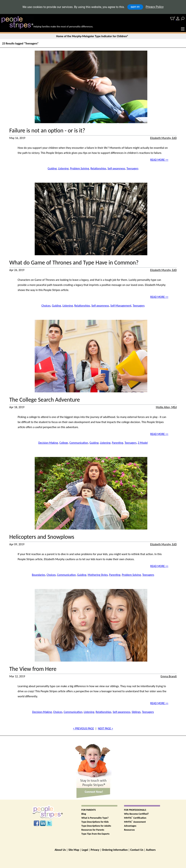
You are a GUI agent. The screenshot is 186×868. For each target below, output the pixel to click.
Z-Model (143, 443)
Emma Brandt (169, 676)
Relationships (98, 168)
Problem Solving (80, 168)
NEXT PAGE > (106, 728)
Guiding (52, 168)
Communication (79, 443)
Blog (84, 814)
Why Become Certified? (136, 814)
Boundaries (39, 575)
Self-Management (121, 306)
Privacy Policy (155, 7)
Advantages (130, 826)
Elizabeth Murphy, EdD (163, 138)
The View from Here (33, 669)
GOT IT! (135, 7)
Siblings (136, 712)
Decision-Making (48, 443)
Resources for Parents (93, 830)
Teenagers (133, 168)
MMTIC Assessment (135, 822)
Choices (46, 306)
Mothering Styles (98, 575)
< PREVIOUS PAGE (83, 728)
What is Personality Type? (95, 818)
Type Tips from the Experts (95, 834)
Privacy (95, 850)
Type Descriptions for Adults (96, 826)
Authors (151, 850)
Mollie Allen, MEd (166, 407)
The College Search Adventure (45, 400)
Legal (85, 850)
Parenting (118, 443)
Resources (129, 830)
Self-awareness (116, 168)
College (64, 443)
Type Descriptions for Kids (95, 822)
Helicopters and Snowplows (42, 537)
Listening (63, 168)
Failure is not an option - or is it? (47, 131)
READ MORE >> (159, 160)
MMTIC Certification (135, 818)
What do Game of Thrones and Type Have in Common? (74, 263)
